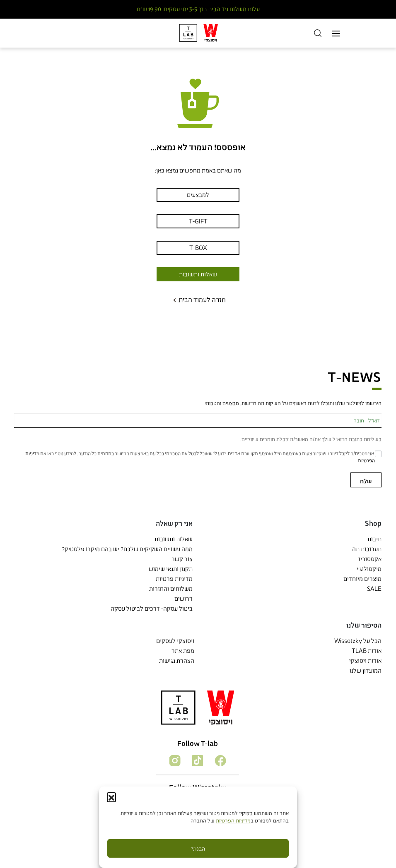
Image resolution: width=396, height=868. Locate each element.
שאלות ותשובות (198, 274)
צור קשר (182, 559)
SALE (374, 589)
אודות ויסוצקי (365, 661)
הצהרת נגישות (177, 661)
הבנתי (198, 849)
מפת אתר (183, 651)
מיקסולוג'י (369, 569)
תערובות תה (367, 549)
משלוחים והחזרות (171, 589)
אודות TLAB (367, 651)
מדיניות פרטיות (174, 579)
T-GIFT (198, 221)
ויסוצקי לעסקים (175, 641)
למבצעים (198, 195)
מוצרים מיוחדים (362, 579)
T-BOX (198, 248)
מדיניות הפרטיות (233, 820)
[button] (111, 797)
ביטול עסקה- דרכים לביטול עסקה (152, 608)
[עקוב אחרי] (220, 760)
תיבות (374, 539)
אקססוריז (370, 559)
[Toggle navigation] (336, 33)
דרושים (184, 598)
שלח (366, 481)
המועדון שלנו (366, 670)
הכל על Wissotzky (358, 641)
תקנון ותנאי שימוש (171, 569)
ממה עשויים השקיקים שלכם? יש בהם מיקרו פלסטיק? (127, 549)
